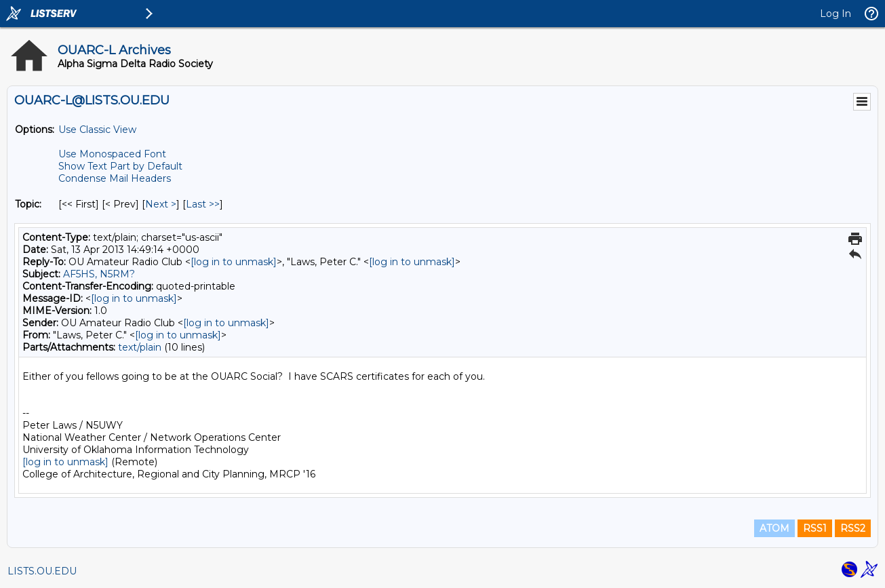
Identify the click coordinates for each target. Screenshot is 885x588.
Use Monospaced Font (112, 154)
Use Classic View (97, 130)
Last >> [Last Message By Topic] (203, 204)
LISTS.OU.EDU (42, 571)
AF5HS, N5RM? (99, 274)
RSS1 (815, 528)
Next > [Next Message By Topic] (161, 204)
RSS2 (853, 528)
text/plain (140, 347)
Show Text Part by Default (120, 166)
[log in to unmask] (234, 262)
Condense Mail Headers (115, 178)
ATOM (774, 528)
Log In (835, 14)
